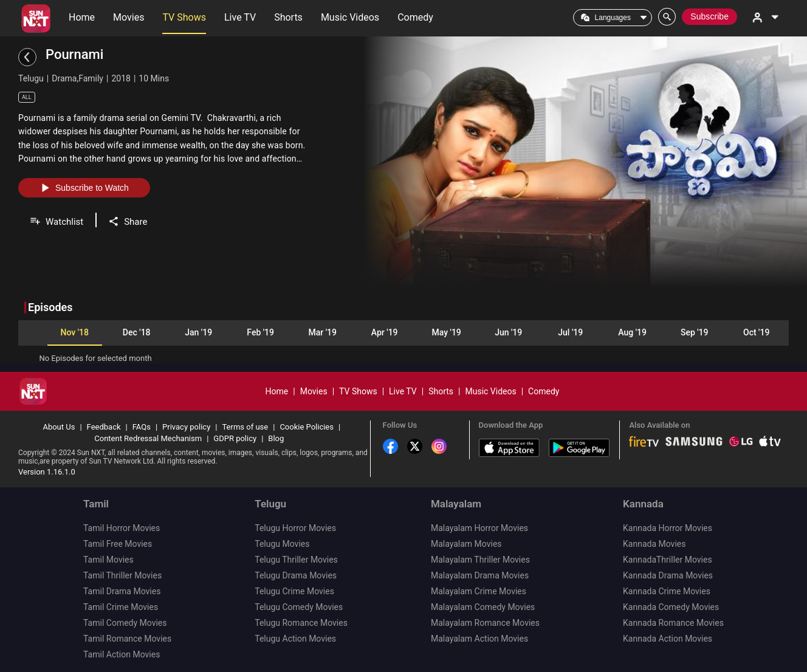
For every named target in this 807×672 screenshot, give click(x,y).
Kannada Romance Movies (673, 623)
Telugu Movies (282, 544)
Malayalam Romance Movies (485, 623)
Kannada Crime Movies (667, 591)
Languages (613, 18)
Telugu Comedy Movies (299, 607)
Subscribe (709, 16)
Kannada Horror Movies (668, 528)
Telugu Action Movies (295, 639)
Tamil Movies (108, 560)
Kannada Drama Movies (668, 575)
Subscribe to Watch (84, 188)
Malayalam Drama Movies (480, 575)
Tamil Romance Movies (127, 639)
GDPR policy (235, 438)
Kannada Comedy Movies (671, 607)
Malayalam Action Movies (479, 639)
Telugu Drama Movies (296, 575)
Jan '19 (198, 332)
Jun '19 (508, 332)
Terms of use (245, 427)
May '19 (447, 332)
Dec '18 (137, 332)
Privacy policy (186, 427)
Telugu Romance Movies (301, 623)
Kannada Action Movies (668, 639)
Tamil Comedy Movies (125, 623)
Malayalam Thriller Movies (480, 560)
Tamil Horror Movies (122, 528)
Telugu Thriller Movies (296, 560)
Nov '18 (74, 332)
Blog (276, 438)
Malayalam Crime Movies (479, 591)
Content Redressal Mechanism (148, 438)
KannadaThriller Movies (668, 560)
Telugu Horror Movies (295, 528)
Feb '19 (260, 332)
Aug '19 (632, 332)
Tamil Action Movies (122, 654)
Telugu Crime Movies (294, 591)
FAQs (142, 427)
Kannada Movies (654, 544)
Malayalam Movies (466, 544)
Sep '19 (695, 332)
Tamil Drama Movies (122, 591)
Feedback (104, 427)
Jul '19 (570, 332)
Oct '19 (756, 332)
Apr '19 (385, 332)
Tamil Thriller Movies (122, 575)
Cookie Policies (307, 427)
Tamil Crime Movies (121, 607)
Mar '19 (322, 332)
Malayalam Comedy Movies (483, 607)
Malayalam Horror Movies (479, 528)
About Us (59, 427)
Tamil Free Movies (118, 544)
